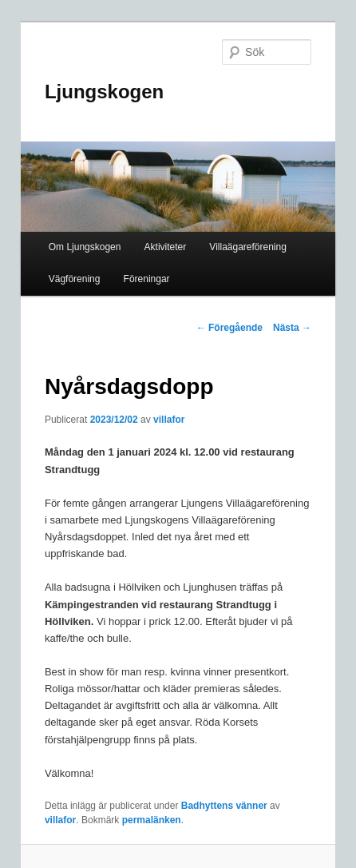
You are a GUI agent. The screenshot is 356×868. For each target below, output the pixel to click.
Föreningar (147, 279)
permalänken (152, 820)
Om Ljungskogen (85, 247)
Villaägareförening (248, 247)
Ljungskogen (104, 92)
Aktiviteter (166, 247)
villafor (169, 420)
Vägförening (75, 279)
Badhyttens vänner (224, 806)
